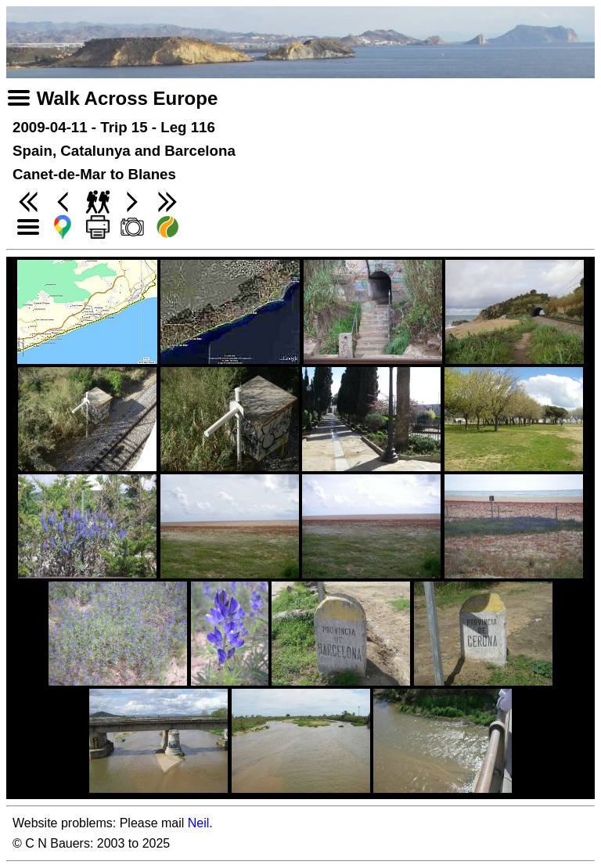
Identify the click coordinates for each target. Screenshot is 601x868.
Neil (199, 823)
